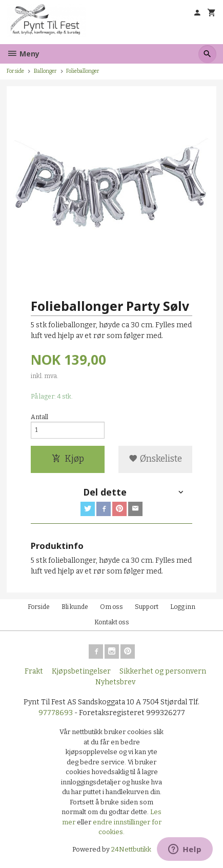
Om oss (111, 607)
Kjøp (68, 459)
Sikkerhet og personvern (163, 671)
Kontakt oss (112, 622)
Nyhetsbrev (115, 682)
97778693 (56, 713)
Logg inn (183, 607)
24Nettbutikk (131, 849)
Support (147, 607)
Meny (23, 54)
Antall (39, 417)
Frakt (34, 671)
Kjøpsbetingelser (81, 671)
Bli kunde (75, 607)
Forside (15, 71)
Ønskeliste (155, 459)
